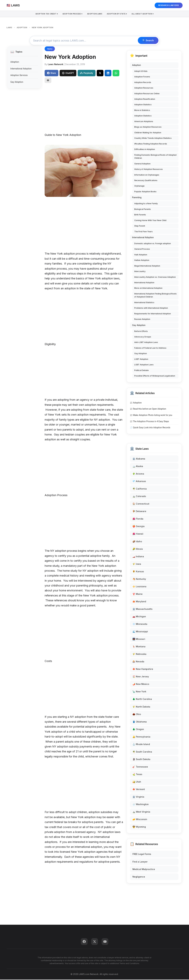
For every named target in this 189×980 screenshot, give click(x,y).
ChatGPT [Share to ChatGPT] (68, 73)
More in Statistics (142, 111)
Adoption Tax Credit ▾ (45, 14)
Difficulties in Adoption (145, 150)
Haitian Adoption (142, 261)
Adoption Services (19, 76)
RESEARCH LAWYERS (169, 5)
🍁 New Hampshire (143, 669)
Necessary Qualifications (146, 181)
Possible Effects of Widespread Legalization (155, 376)
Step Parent (140, 226)
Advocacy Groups (143, 337)
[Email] (48, 81)
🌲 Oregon (138, 729)
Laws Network (56, 65)
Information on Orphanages (147, 175)
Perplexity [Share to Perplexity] (86, 73)
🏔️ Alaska (138, 467)
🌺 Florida (138, 519)
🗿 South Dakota (141, 760)
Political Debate (141, 371)
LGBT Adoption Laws (144, 365)
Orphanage (139, 186)
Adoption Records (143, 83)
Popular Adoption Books (145, 192)
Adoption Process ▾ (72, 14)
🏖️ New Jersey (141, 677)
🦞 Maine (138, 594)
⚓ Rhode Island (141, 745)
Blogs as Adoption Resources (148, 127)
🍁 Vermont (139, 790)
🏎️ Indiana (138, 557)
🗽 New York (139, 692)
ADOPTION (22, 27)
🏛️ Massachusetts (142, 609)
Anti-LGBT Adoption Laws (146, 343)
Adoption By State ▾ (118, 14)
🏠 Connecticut (141, 504)
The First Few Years (143, 232)
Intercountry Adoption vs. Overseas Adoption (155, 277)
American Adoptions (144, 122)
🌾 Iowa (137, 564)
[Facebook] (84, 942)
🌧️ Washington (141, 805)
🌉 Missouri (139, 639)
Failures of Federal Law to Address (150, 348)
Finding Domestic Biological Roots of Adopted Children (155, 157)
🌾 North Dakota (141, 707)
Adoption (15, 62)
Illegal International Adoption (147, 266)
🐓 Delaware (139, 512)
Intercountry (140, 272)
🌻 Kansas (138, 572)
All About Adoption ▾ (144, 14)
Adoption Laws (95, 14)
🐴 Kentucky (139, 579)
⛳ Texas (137, 775)
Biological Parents (143, 209)
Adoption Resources (144, 88)
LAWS (9, 27)
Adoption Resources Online (147, 94)
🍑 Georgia (139, 527)
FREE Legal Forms (142, 854)
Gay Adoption (17, 82)
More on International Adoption (148, 289)
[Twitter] (95, 942)
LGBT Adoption (141, 360)
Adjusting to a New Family (146, 204)
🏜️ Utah (137, 782)
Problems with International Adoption (151, 308)
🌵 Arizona (138, 474)
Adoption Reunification (145, 99)
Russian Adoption (142, 320)
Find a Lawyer (140, 862)
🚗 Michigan (139, 617)
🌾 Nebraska (139, 654)
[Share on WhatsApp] (116, 73)
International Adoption (21, 69)
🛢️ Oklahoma (140, 722)
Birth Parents (140, 215)
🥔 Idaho (137, 542)
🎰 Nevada (138, 662)
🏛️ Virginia (138, 797)
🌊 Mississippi (140, 632)
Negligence (139, 877)
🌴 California (140, 489)
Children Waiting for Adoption (148, 133)
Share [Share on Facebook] (51, 73)
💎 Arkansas (139, 482)
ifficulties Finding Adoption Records (151, 144)
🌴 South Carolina (142, 752)
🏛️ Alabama (139, 459)
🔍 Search (147, 41)
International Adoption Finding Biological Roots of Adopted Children (155, 296)
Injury (50, 49)
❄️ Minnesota (140, 624)
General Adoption (142, 164)
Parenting (137, 198)
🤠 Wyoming (139, 827)
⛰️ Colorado (139, 497)
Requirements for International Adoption (153, 314)
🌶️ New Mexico (141, 684)
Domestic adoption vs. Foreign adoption (153, 244)
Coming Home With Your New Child (150, 221)
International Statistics (144, 303)
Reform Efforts (141, 332)
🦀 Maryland (139, 602)
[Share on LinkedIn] (108, 73)
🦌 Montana (139, 647)
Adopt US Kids (141, 71)
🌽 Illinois (138, 549)
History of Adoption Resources (149, 170)
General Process (142, 249)
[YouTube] (105, 942)
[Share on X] (100, 73)
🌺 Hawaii (138, 534)
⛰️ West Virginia (141, 812)
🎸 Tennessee (140, 767)
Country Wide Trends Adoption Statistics (153, 139)
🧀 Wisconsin (140, 820)
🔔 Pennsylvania (141, 737)
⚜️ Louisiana (139, 587)
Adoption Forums (142, 77)
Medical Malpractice (144, 869)
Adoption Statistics (143, 105)
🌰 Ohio (137, 714)
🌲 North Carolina (142, 699)
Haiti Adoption (141, 255)
